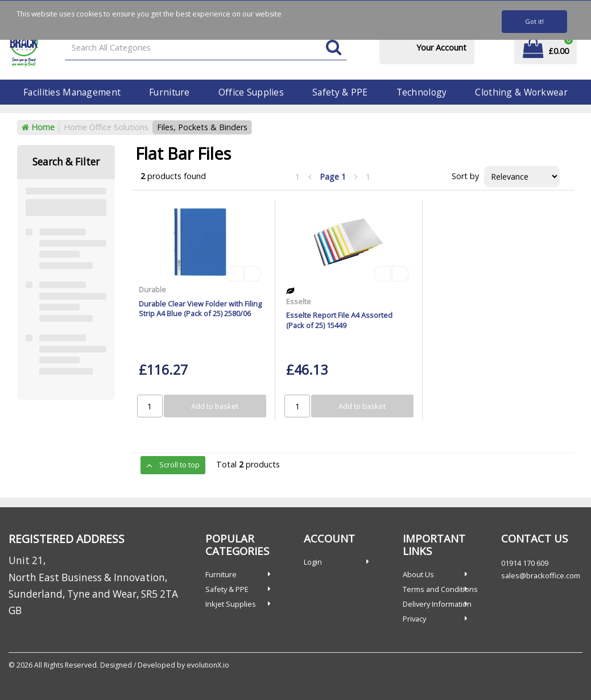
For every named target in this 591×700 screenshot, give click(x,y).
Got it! (534, 21)
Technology (422, 92)
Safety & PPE (340, 92)
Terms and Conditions (440, 589)
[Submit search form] (334, 48)
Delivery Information (437, 604)
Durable (152, 289)
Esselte (299, 301)
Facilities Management (72, 92)
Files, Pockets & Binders (202, 127)
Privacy (414, 619)
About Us (418, 574)
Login (313, 562)
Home (38, 127)
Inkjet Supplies (231, 604)
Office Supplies (251, 92)
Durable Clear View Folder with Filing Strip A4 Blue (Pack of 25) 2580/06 (200, 308)
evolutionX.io (208, 665)
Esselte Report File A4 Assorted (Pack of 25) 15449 (339, 320)
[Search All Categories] (206, 48)
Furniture (170, 92)
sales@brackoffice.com (541, 575)
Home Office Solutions (106, 127)
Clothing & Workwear (521, 92)
